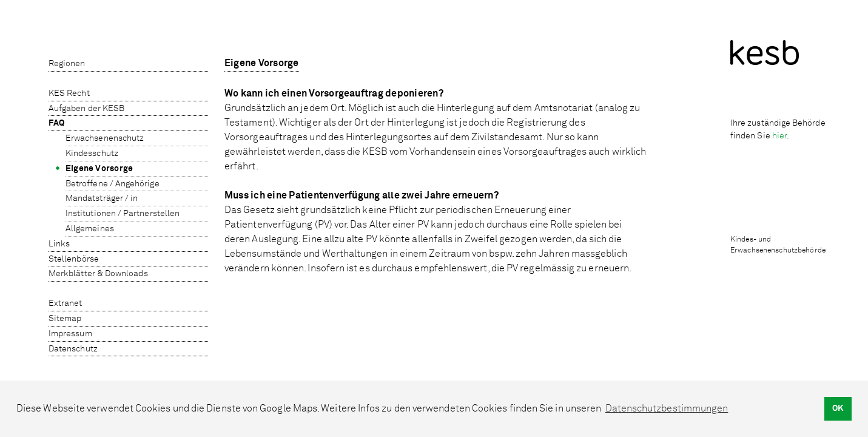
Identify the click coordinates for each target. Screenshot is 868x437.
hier (779, 136)
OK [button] (838, 408)
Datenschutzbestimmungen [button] (667, 408)
